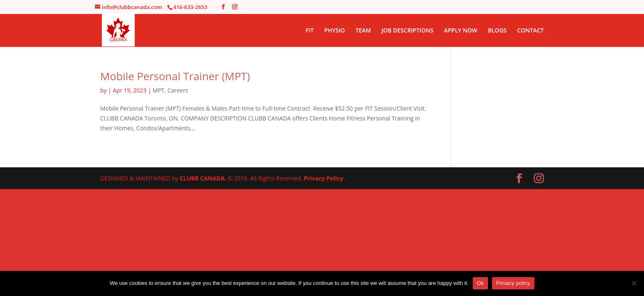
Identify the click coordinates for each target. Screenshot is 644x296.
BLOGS (497, 31)
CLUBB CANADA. (204, 178)
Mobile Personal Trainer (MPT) (175, 76)
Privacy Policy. (324, 178)
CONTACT (530, 31)
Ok (480, 283)
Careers (178, 90)
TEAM (363, 31)
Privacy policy (513, 283)
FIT (310, 31)
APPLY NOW (461, 31)
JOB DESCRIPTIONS (407, 31)
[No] (634, 283)
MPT (159, 90)
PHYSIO (334, 31)
